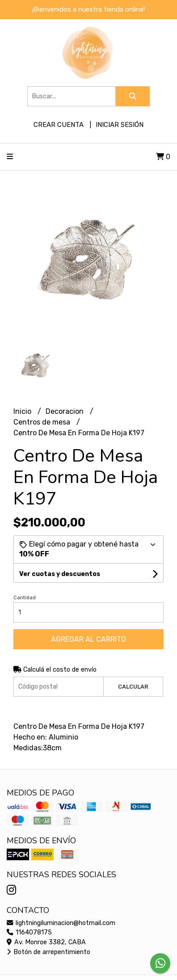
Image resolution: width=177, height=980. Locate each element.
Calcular (133, 687)
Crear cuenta (59, 125)
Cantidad (25, 598)
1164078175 (29, 932)
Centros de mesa (43, 422)
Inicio (23, 411)
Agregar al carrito (88, 639)
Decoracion (65, 411)
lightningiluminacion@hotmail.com (61, 923)
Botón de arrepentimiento (48, 952)
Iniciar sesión (120, 125)
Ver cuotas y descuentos (60, 574)
